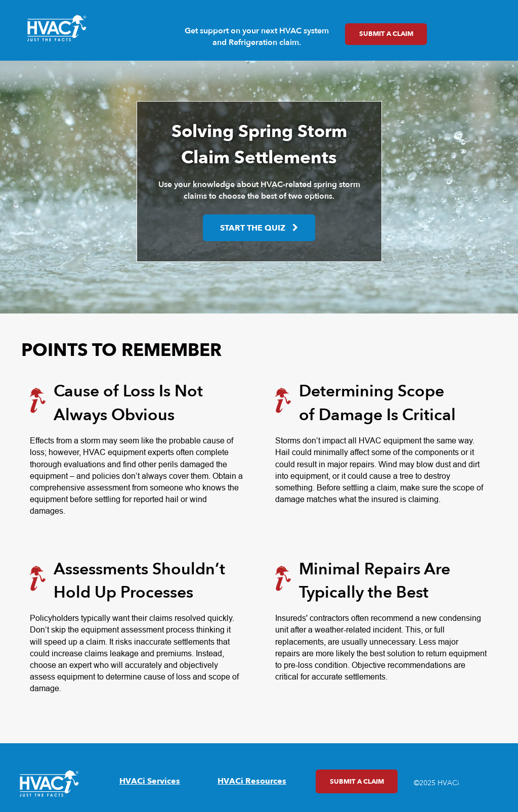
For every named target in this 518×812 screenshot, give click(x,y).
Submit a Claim (379, 34)
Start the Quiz (253, 228)
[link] (57, 28)
